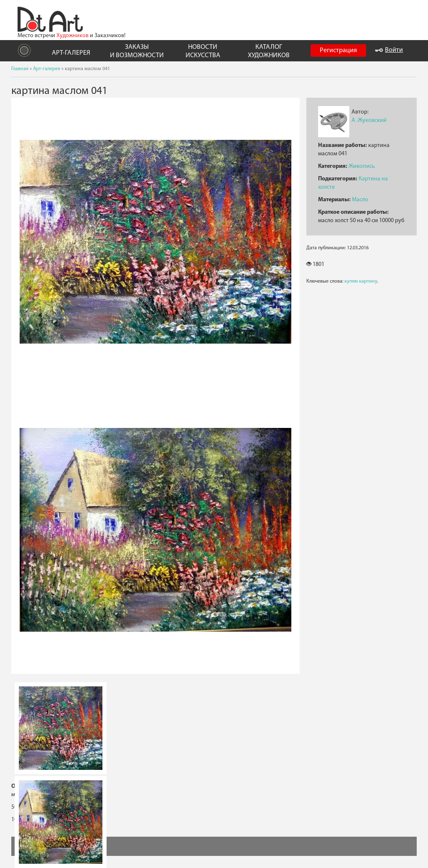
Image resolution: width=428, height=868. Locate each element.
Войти (389, 50)
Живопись (362, 166)
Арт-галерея (47, 69)
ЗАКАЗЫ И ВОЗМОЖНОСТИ (137, 51)
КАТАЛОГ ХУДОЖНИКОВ (269, 51)
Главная (20, 69)
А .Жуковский (369, 120)
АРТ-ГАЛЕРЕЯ (71, 53)
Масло (360, 200)
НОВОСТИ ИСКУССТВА (203, 51)
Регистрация (338, 51)
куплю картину (361, 281)
